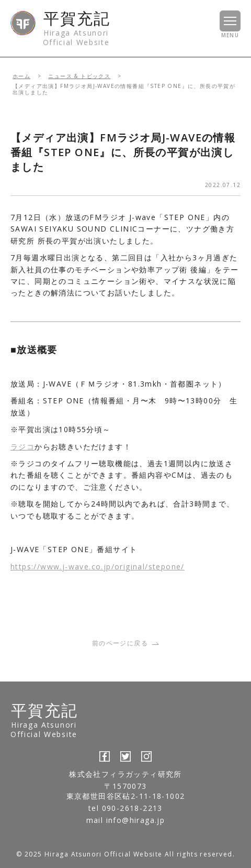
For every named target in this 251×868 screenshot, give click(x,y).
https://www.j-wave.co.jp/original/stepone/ (98, 567)
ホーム (21, 76)
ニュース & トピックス (79, 76)
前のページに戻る (125, 643)
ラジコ (22, 447)
